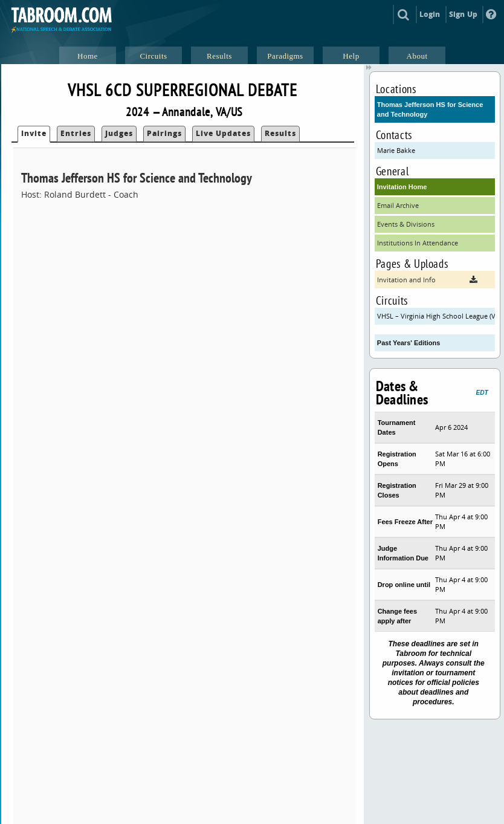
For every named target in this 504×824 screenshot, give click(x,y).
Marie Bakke (396, 150)
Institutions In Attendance (418, 243)
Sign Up (463, 14)
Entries (76, 133)
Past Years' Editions (409, 343)
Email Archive (398, 205)
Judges (119, 133)
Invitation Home (402, 187)
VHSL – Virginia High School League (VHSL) (436, 316)
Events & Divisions (406, 224)
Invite (34, 133)
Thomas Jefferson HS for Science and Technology (430, 109)
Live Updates (223, 133)
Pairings (164, 133)
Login (430, 14)
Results (280, 133)
